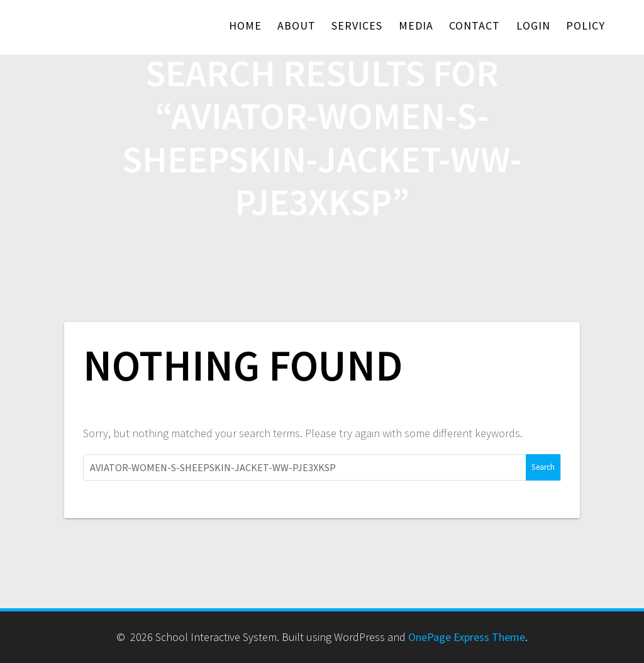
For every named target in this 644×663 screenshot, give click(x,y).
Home (245, 25)
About (297, 25)
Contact (475, 25)
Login (533, 25)
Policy (586, 25)
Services (357, 25)
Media (416, 25)
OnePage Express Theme (467, 637)
